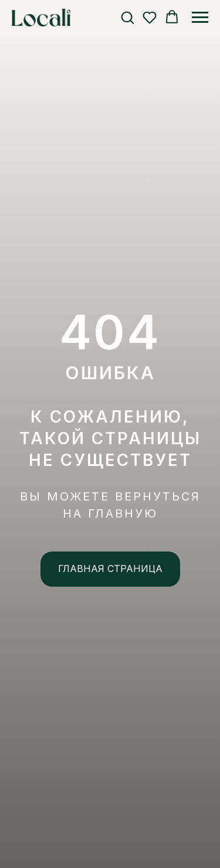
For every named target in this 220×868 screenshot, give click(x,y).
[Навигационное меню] (200, 18)
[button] (127, 17)
